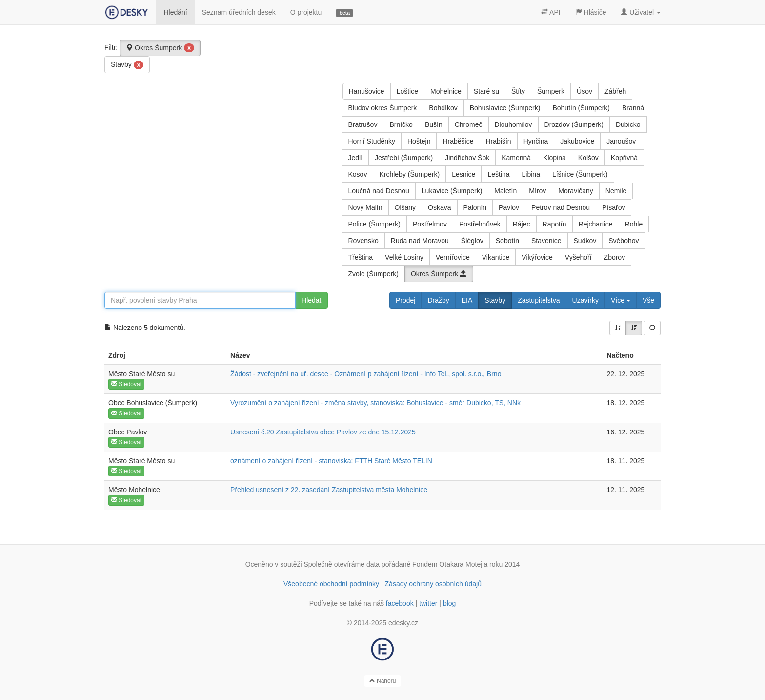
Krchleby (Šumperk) (409, 174)
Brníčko (401, 124)
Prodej (405, 300)
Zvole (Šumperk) (373, 274)
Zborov (615, 257)
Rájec (522, 224)
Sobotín (507, 241)
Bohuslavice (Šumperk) (505, 108)
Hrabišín (499, 141)
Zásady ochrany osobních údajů (433, 584)
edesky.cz (403, 623)
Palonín (475, 207)
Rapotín (554, 224)
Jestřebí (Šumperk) (404, 158)
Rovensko (363, 241)
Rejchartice (596, 224)
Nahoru (383, 681)
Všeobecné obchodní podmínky (331, 584)
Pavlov (509, 207)
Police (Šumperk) (374, 224)
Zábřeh (615, 91)
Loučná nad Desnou (379, 191)
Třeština (361, 257)
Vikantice (496, 257)
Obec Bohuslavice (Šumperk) (153, 403)
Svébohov (624, 241)
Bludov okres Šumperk (383, 108)
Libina (531, 174)
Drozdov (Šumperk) (574, 124)
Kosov (358, 174)
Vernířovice (453, 257)
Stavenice (546, 241)
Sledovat (126, 384)
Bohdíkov (443, 108)
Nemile (616, 191)
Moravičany (576, 191)
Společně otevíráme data (342, 564)
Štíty (518, 91)
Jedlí (356, 158)
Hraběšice (458, 141)
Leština (498, 174)
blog (449, 603)
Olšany (405, 207)
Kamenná (516, 158)
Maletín (505, 191)
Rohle (634, 224)
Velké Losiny (404, 257)
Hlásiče (591, 12)
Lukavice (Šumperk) (452, 191)
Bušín (434, 124)
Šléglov (472, 241)
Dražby (438, 300)
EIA (467, 300)
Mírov (537, 191)
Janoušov (621, 141)
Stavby (127, 65)
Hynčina (536, 141)
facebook (400, 603)
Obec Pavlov (128, 432)
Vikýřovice (537, 257)
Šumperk (551, 91)
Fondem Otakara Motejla (450, 564)
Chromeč (469, 124)
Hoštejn (419, 141)
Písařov (614, 207)
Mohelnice (446, 91)
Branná (633, 108)
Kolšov (588, 158)
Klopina (554, 158)
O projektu (306, 12)
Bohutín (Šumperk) (581, 108)
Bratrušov (363, 124)
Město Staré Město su (141, 374)
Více (621, 300)
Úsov (584, 91)
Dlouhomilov (513, 124)
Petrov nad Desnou (561, 207)
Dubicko (628, 124)
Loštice (407, 91)
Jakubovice (577, 141)
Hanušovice (367, 91)
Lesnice (463, 174)
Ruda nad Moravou (420, 241)
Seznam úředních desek (239, 12)
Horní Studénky (372, 141)
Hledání (175, 12)
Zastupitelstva (539, 300)
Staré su (486, 91)
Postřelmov (430, 224)
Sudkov (585, 241)
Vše (648, 300)
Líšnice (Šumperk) (580, 174)
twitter (428, 603)
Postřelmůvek (480, 224)
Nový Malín (365, 207)
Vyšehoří (578, 257)
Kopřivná (624, 158)
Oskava (439, 207)
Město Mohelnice (134, 490)
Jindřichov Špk (467, 158)
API (551, 12)
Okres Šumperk (160, 48)
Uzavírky (585, 300)
